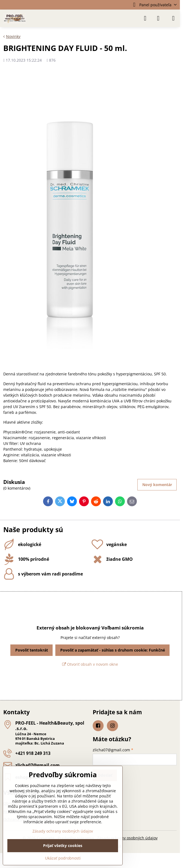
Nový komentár (157, 485)
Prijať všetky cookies (63, 846)
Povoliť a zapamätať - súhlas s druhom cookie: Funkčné (113, 650)
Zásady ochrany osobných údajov (127, 838)
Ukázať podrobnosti (63, 858)
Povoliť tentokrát (32, 650)
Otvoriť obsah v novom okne (90, 664)
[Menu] (173, 18)
